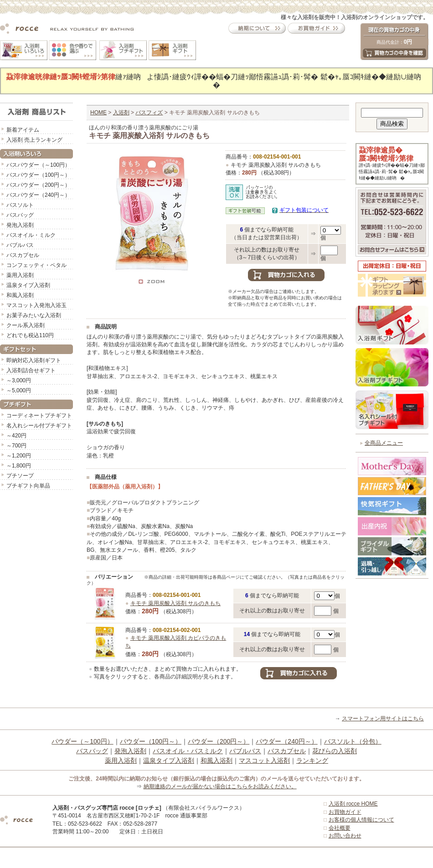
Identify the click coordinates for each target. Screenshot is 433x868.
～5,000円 (19, 390)
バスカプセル (23, 255)
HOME (98, 113)
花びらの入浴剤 (335, 751)
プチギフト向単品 (28, 486)
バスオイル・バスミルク (188, 751)
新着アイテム (23, 130)
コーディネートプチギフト (39, 416)
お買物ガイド (345, 812)
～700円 (16, 446)
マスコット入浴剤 (264, 760)
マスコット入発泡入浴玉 (36, 305)
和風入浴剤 (20, 295)
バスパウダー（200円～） (38, 185)
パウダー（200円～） (219, 741)
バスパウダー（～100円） (38, 165)
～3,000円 (19, 380)
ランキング (312, 760)
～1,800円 (19, 466)
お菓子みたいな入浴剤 (34, 315)
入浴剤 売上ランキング (34, 140)
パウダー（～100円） (82, 741)
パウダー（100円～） (151, 741)
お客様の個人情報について (361, 820)
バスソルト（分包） (353, 741)
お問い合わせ (345, 836)
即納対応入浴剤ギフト (34, 360)
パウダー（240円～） (286, 741)
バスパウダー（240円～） (38, 195)
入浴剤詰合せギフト (31, 370)
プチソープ (20, 476)
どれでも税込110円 (30, 335)
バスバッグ (20, 215)
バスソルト (20, 205)
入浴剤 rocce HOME (353, 804)
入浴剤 (121, 113)
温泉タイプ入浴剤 (28, 285)
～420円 (16, 436)
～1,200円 (19, 456)
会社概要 (340, 828)
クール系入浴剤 (26, 325)
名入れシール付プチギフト (39, 426)
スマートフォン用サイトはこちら (383, 719)
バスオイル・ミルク (31, 235)
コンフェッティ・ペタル (36, 265)
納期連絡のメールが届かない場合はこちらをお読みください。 (220, 786)
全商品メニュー (384, 443)
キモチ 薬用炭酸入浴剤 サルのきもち (176, 603)
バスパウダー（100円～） (38, 175)
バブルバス (20, 245)
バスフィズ (149, 113)
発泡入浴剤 (20, 225)
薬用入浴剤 (20, 275)
